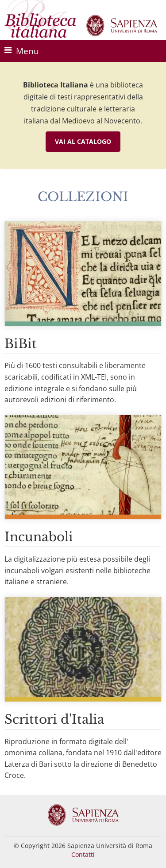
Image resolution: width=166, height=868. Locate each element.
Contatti (83, 854)
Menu (22, 51)
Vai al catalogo (83, 141)
